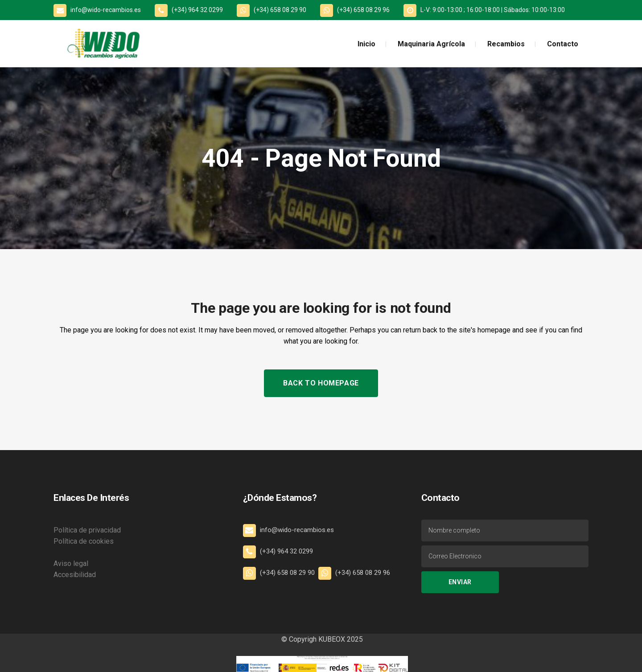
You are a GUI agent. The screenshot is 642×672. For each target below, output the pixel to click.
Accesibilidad (75, 575)
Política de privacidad (87, 530)
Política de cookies (84, 541)
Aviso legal (71, 563)
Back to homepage (321, 383)
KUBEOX (331, 639)
